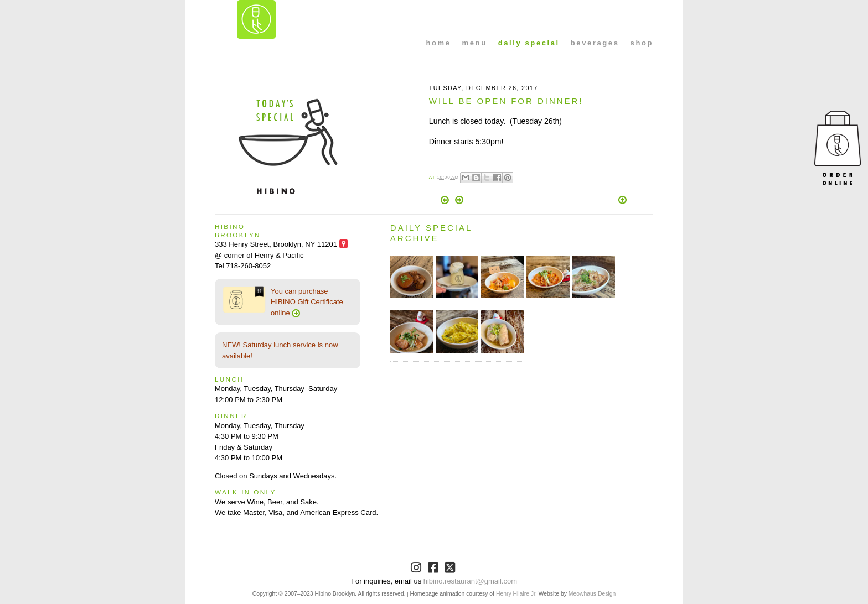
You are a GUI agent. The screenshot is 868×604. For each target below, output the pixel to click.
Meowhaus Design (592, 594)
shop (642, 43)
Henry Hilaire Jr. (516, 594)
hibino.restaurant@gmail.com (470, 581)
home (439, 43)
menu (475, 43)
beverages (595, 43)
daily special (529, 43)
